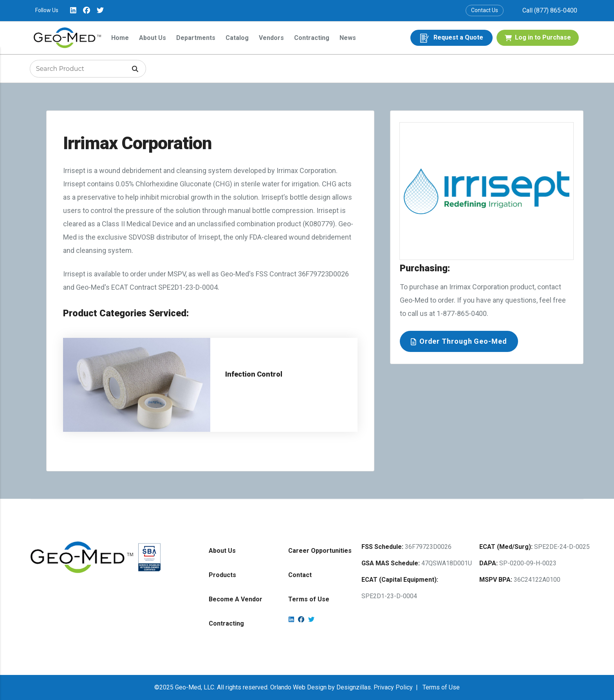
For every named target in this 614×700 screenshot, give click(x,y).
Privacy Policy (393, 687)
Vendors (271, 38)
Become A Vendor (236, 599)
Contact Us (485, 10)
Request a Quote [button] (452, 38)
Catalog (237, 38)
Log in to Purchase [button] (538, 37)
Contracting (312, 38)
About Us (153, 38)
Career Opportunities (320, 551)
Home (120, 38)
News (348, 38)
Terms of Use (309, 599)
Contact (300, 575)
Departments (196, 38)
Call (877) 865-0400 (550, 10)
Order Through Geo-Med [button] (459, 341)
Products (222, 575)
